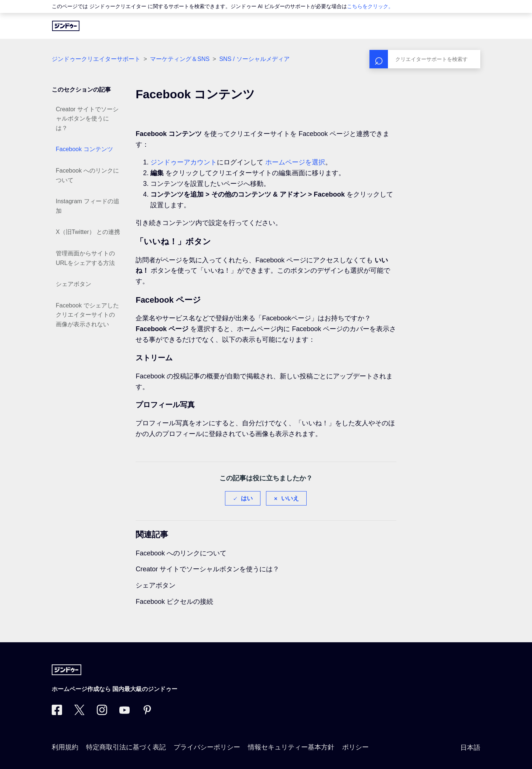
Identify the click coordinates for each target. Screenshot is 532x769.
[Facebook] (57, 713)
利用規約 (65, 747)
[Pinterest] (147, 713)
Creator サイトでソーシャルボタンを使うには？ (87, 119)
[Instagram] (102, 713)
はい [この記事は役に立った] (247, 498)
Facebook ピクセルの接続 (174, 602)
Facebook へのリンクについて (87, 175)
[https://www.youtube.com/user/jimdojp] (125, 713)
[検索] (425, 59)
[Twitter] (79, 713)
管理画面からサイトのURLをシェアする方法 (85, 258)
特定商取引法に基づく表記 (126, 747)
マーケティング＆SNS (180, 59)
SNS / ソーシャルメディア (254, 59)
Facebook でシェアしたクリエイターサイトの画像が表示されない (87, 315)
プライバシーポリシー (207, 747)
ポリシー (355, 747)
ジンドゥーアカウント (184, 162)
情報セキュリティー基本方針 (291, 747)
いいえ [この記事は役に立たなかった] (290, 498)
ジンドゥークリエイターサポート (96, 59)
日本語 (470, 748)
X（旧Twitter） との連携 (88, 232)
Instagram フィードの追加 (88, 206)
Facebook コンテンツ (84, 149)
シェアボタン (74, 284)
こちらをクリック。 (370, 6)
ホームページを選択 (295, 162)
